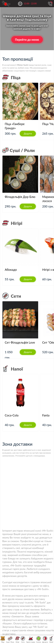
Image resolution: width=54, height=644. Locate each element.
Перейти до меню (27, 40)
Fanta (46, 415)
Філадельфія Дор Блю (20, 197)
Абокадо (11, 270)
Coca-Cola (12, 415)
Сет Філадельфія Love (20, 342)
